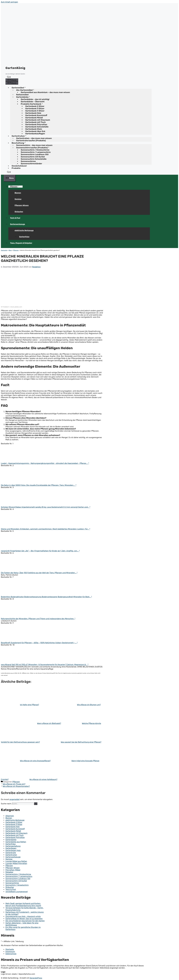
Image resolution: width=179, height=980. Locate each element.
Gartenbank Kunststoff (15, 829)
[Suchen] (36, 804)
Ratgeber (9, 872)
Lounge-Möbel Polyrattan (16, 863)
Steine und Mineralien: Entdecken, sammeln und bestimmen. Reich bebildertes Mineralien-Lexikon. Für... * (46, 529)
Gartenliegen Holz (13, 850)
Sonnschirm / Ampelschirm (17, 885)
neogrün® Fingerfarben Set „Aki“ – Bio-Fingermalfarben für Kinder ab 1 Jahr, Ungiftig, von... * (40, 551)
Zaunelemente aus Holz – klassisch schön (23, 916)
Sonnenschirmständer (31, 164)
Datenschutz (11, 954)
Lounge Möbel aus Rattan (16, 861)
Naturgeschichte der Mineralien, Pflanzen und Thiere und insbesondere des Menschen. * (38, 619)
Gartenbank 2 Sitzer (14, 822)
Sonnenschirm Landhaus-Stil (18, 879)
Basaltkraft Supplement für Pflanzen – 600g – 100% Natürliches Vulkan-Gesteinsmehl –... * (39, 643)
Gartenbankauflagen (35, 134)
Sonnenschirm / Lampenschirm (19, 876)
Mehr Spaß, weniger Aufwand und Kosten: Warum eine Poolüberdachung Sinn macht (23, 905)
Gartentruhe (11, 853)
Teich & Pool (15, 218)
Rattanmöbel (22, 95)
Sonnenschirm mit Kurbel (16, 881)
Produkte (16, 168)
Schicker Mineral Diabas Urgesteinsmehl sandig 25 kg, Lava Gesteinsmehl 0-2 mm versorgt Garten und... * (46, 507)
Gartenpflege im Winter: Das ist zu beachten (24, 919)
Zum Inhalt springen (9, 2)
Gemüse (18, 199)
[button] (9, 77)
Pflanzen (15, 187)
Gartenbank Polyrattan (15, 837)
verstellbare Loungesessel (17, 892)
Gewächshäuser (19, 166)
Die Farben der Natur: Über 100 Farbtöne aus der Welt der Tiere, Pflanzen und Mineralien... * (39, 573)
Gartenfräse (24, 237)
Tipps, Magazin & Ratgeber (21, 243)
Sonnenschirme (12, 883)
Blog (10, 250)
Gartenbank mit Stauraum (16, 833)
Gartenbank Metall (13, 831)
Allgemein (10, 816)
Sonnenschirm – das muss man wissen (34, 145)
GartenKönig (15, 68)
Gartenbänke (11, 840)
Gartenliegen (11, 848)
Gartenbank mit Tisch (15, 835)
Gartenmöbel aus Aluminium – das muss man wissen (45, 92)
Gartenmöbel (20, 88)
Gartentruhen (11, 855)
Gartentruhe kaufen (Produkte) (31, 141)
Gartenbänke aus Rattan (16, 842)
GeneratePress (36, 978)
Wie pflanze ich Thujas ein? (14, 784)
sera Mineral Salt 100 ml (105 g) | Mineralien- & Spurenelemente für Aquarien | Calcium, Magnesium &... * (45, 665)
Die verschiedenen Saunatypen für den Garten (25, 921)
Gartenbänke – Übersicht (33, 102)
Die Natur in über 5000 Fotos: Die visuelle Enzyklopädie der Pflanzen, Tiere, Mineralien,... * (39, 485)
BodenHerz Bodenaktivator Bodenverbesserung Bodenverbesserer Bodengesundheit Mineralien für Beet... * (46, 597)
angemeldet (15, 799)
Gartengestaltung (13, 846)
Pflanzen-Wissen (22, 205)
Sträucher (19, 212)
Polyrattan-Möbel (13, 870)
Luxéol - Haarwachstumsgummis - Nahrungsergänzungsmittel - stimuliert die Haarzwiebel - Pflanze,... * (45, 463)
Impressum (10, 952)
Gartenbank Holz (13, 827)
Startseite (4, 250)
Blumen (18, 193)
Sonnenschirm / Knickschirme (18, 874)
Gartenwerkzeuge (19, 224)
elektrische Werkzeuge (26, 230)
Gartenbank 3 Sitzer (14, 824)
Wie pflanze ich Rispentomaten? (16, 786)
